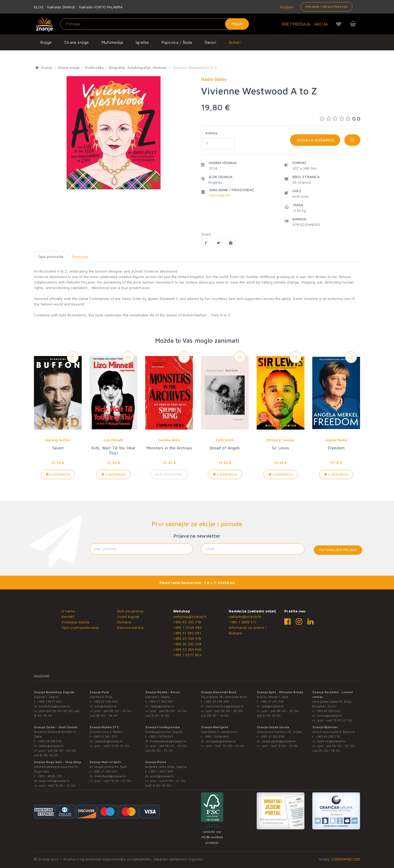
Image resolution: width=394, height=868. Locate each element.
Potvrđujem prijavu (338, 550)
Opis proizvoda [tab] (51, 257)
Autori (235, 42)
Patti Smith (225, 440)
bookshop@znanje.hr (55, 706)
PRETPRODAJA (296, 24)
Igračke (142, 42)
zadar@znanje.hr (51, 746)
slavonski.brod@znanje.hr (225, 706)
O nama (68, 611)
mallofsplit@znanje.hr (110, 776)
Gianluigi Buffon (58, 440)
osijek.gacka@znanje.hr (279, 741)
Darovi (210, 42)
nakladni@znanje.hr (245, 616)
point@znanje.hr (162, 776)
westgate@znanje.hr (221, 741)
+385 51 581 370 (105, 736)
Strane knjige (77, 42)
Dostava (124, 622)
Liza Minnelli (113, 440)
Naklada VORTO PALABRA (101, 7)
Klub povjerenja (130, 611)
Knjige (46, 42)
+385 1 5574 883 (161, 736)
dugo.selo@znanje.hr (54, 781)
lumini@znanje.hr (330, 716)
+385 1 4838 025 (50, 776)
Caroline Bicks (169, 440)
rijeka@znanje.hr (162, 706)
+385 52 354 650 (187, 649)
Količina (212, 133)
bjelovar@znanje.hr (332, 741)
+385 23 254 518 (187, 638)
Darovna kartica (130, 627)
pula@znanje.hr (106, 706)
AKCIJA (321, 24)
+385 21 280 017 (105, 771)
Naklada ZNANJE (61, 7)
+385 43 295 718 (187, 622)
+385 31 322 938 (272, 736)
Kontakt (68, 616)
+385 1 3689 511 (242, 622)
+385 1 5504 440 (187, 627)
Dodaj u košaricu (315, 140)
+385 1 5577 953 (187, 655)
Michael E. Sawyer (281, 440)
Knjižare (286, 7)
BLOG (39, 7)
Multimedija (112, 42)
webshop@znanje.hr (190, 616)
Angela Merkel (336, 440)
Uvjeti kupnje (128, 616)
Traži (237, 24)
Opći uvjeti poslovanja (80, 627)
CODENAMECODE (346, 859)
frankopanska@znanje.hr (168, 741)
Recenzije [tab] (80, 257)
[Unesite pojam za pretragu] (154, 24)
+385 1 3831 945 (161, 771)
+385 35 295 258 (187, 644)
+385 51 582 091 (187, 633)
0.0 (340, 119)
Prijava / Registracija (327, 7)
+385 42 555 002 (328, 711)
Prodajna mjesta (75, 622)
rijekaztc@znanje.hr (109, 741)
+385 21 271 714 (272, 701)
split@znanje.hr (273, 706)
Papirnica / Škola (177, 42)
